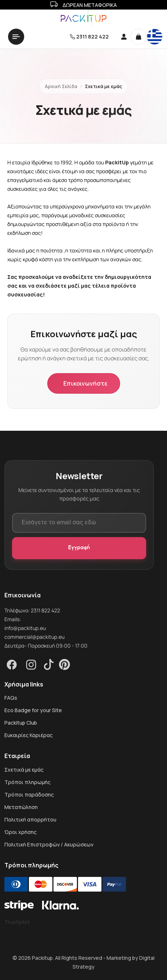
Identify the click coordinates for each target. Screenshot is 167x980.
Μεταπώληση (21, 807)
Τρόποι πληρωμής (27, 782)
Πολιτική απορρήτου (30, 820)
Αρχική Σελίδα (61, 86)
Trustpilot (17, 922)
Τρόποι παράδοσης (29, 795)
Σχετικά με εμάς (24, 770)
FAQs (11, 698)
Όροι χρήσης (21, 832)
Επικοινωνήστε (86, 383)
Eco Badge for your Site (33, 710)
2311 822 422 (92, 37)
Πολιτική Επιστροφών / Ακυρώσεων (49, 845)
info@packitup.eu (25, 628)
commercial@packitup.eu (34, 637)
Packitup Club (21, 723)
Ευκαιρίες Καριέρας (29, 735)
